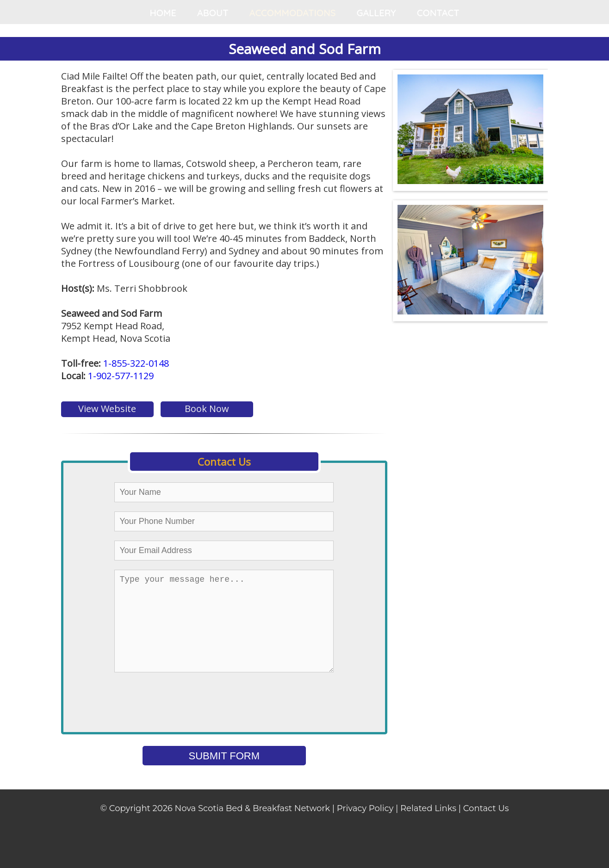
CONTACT (438, 13)
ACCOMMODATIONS (293, 13)
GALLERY (376, 13)
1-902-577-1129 (121, 376)
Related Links (428, 827)
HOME (163, 13)
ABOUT (213, 13)
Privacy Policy (365, 827)
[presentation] (244, 721)
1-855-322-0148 (136, 363)
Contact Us (486, 827)
